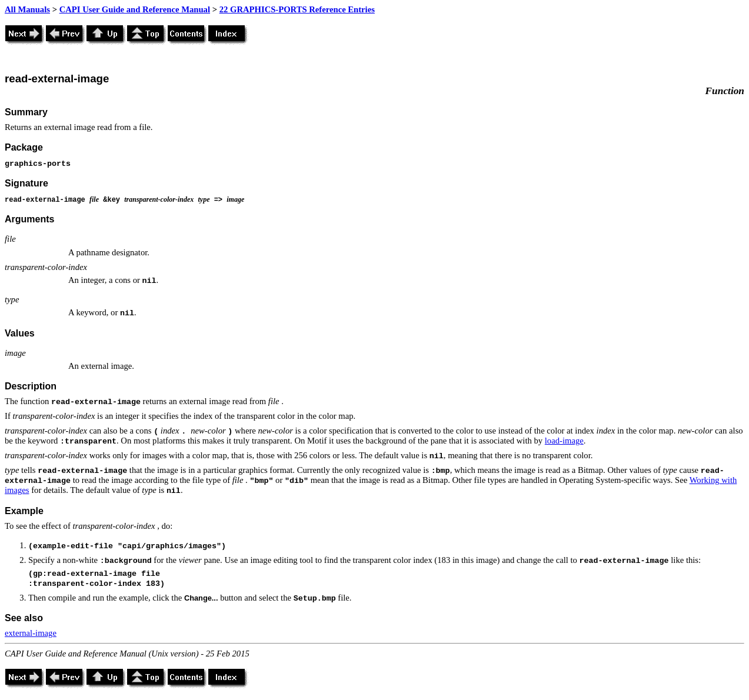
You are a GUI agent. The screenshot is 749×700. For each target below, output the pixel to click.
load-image (564, 441)
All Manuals (27, 9)
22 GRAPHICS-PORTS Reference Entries (297, 9)
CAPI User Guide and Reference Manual (135, 9)
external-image (31, 633)
